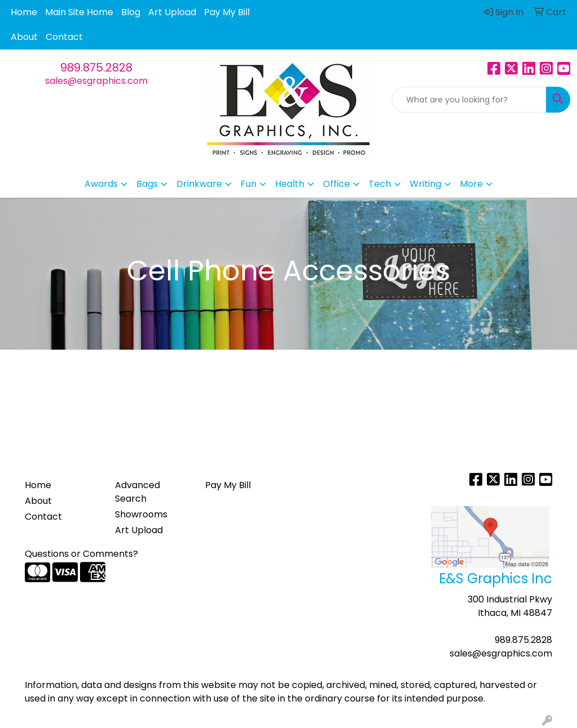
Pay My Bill (227, 12)
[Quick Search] (469, 100)
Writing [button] (425, 184)
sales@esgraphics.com (96, 81)
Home (24, 12)
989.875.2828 (96, 68)
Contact (64, 37)
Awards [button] (101, 184)
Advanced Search (137, 492)
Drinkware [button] (199, 184)
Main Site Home (79, 12)
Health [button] (290, 184)
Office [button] (336, 184)
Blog (131, 12)
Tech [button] (380, 184)
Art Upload (172, 12)
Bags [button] (147, 184)
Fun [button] (248, 184)
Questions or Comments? (81, 554)
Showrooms (141, 514)
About (24, 37)
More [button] (471, 184)
